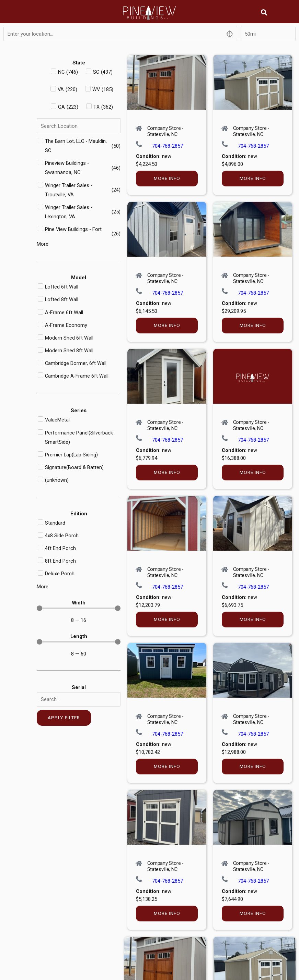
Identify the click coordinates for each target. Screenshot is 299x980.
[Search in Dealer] (79, 126)
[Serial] (79, 699)
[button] (264, 12)
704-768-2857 (168, 146)
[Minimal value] (79, 608)
